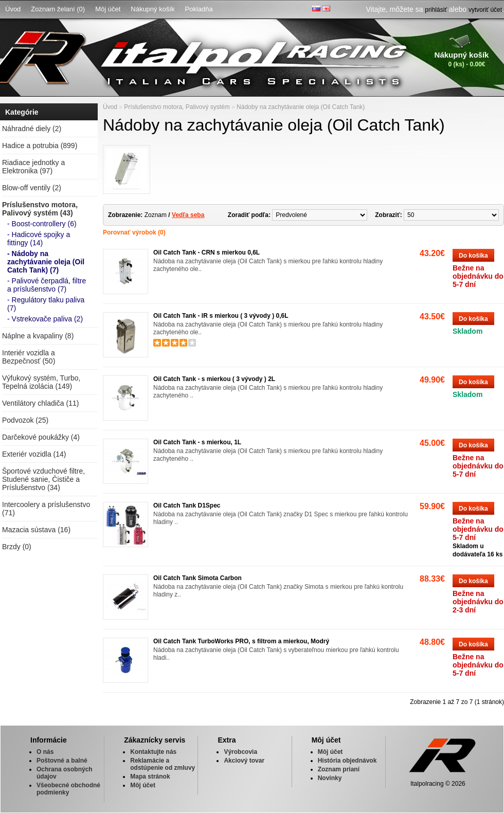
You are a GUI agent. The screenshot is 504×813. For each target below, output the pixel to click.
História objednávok (347, 761)
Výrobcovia (240, 752)
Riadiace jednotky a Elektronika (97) (33, 167)
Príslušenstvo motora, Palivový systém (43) (40, 209)
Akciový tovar (244, 761)
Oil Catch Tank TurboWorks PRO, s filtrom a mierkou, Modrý (241, 641)
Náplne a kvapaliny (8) (38, 336)
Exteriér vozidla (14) (34, 454)
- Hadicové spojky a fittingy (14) (39, 239)
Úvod (13, 9)
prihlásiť (436, 10)
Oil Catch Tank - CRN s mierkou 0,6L (206, 252)
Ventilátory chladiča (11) (40, 403)
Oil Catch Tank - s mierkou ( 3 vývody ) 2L (214, 379)
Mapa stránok (150, 776)
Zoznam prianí (339, 769)
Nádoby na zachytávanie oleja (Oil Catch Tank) (301, 107)
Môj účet (108, 9)
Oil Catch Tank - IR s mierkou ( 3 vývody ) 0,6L (221, 316)
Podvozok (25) (25, 420)
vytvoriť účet (485, 10)
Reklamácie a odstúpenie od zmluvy (163, 764)
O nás (45, 752)
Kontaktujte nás (153, 752)
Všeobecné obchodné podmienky (68, 789)
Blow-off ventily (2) (32, 188)
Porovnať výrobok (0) (134, 232)
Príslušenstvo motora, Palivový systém (177, 107)
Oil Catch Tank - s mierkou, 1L (197, 442)
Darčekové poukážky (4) (41, 437)
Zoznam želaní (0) (58, 9)
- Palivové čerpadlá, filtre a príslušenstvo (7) (47, 285)
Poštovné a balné (62, 761)
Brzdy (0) (17, 547)
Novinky (330, 778)
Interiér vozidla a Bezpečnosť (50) (29, 357)
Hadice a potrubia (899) (40, 146)
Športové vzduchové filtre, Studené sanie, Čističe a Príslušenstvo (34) (43, 479)
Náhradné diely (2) (32, 129)
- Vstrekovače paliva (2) (45, 319)
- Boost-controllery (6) (42, 224)
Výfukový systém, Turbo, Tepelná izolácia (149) (41, 382)
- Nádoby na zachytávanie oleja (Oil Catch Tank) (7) (46, 262)
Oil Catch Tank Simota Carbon (197, 578)
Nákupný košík (152, 9)
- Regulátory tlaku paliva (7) (46, 304)
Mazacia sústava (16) (36, 530)
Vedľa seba (188, 215)
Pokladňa (199, 9)
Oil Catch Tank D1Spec (187, 505)
